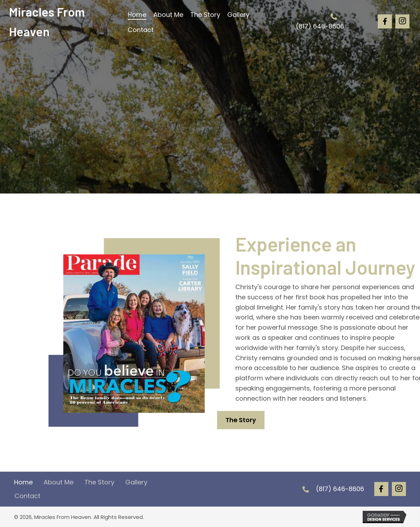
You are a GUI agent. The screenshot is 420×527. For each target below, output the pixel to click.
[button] (385, 21)
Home (23, 482)
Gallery (136, 482)
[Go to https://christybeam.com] (64, 21)
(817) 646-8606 (320, 26)
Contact (27, 496)
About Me (59, 482)
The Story (99, 482)
